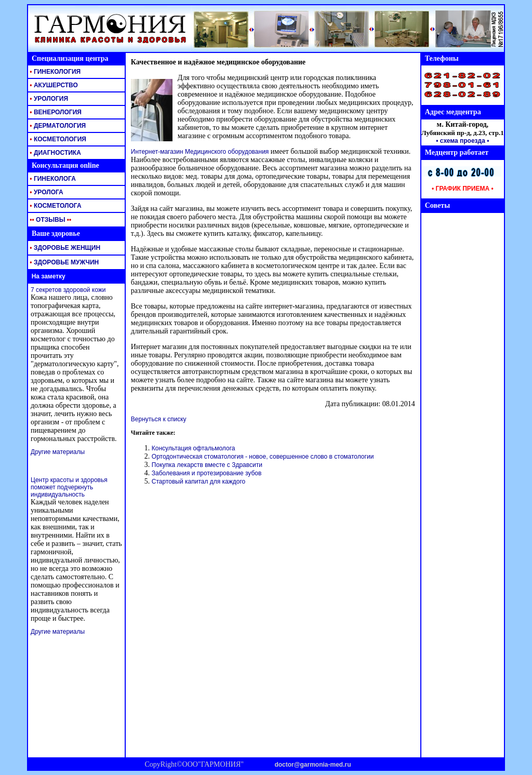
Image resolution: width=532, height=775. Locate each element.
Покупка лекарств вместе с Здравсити (207, 465)
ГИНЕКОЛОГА (52, 179)
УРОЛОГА (46, 192)
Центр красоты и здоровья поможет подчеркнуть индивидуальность (69, 487)
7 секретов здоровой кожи (68, 290)
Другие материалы (58, 452)
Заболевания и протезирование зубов (207, 473)
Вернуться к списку (159, 419)
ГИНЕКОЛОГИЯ (54, 72)
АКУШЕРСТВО (53, 85)
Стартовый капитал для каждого (198, 482)
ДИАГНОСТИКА (55, 153)
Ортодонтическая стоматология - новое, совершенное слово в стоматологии (263, 457)
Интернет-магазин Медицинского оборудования (200, 152)
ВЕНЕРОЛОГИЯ (55, 112)
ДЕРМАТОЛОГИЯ (57, 126)
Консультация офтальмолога (194, 448)
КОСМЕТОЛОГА (55, 206)
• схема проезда (461, 141)
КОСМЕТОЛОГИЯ (57, 139)
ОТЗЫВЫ (50, 220)
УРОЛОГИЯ (48, 99)
